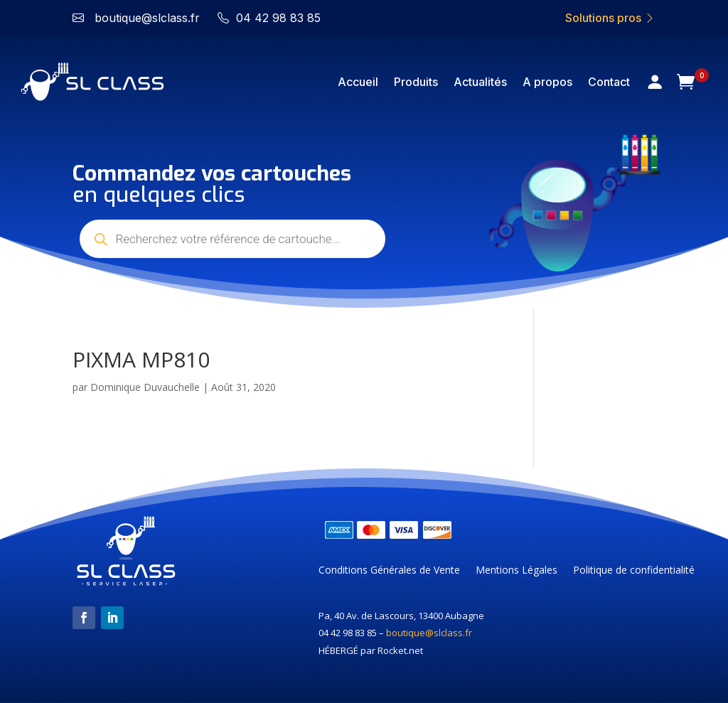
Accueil (358, 82)
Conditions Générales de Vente (389, 571)
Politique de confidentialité (634, 571)
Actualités (480, 82)
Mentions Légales (516, 571)
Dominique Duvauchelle (145, 387)
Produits (416, 82)
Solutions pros (610, 18)
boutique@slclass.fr (429, 633)
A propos (547, 82)
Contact (609, 82)
